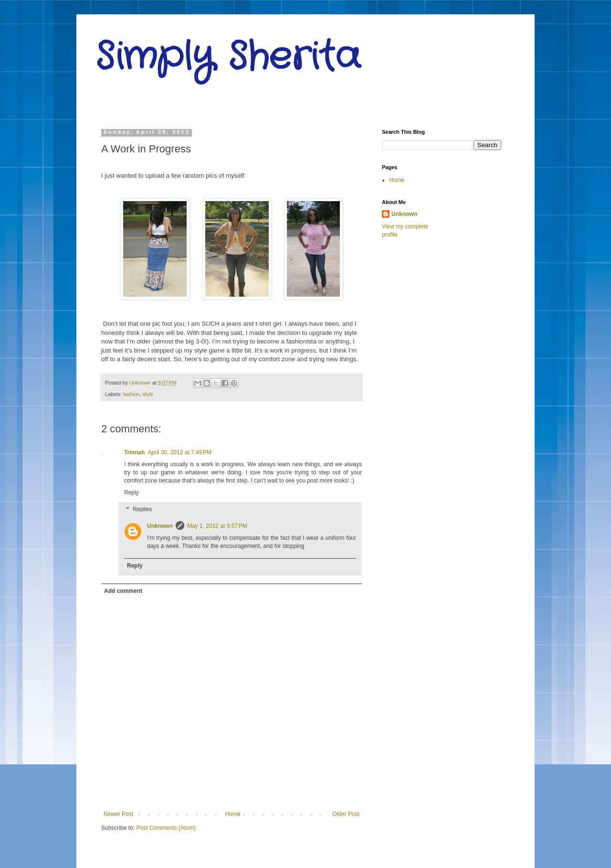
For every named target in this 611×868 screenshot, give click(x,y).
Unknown (160, 526)
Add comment (123, 591)
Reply (132, 493)
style (148, 394)
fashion (132, 394)
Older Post (346, 814)
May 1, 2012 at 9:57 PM (217, 526)
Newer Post (118, 814)
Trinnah (134, 452)
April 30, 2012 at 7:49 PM (179, 452)
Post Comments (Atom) (166, 828)
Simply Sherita (228, 57)
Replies (142, 510)
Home (233, 814)
